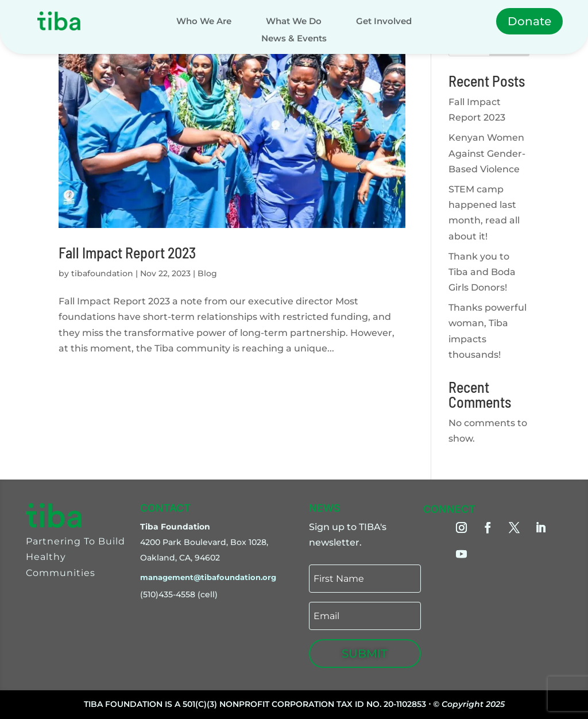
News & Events (294, 39)
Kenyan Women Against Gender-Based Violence (487, 153)
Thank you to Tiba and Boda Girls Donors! (482, 272)
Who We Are (204, 22)
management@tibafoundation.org (208, 577)
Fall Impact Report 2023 (127, 252)
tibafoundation (102, 273)
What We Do (294, 22)
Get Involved (384, 22)
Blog (207, 273)
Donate (529, 21)
